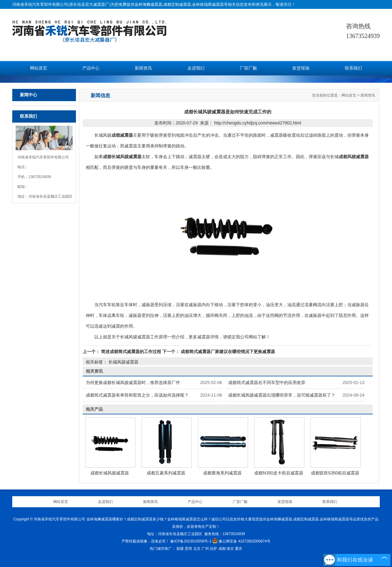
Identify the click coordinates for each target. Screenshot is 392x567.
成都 (222, 549)
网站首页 (39, 68)
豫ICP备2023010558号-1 (191, 541)
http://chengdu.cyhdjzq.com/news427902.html (258, 123)
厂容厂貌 (248, 68)
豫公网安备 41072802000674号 (241, 541)
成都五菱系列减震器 (166, 473)
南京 (230, 549)
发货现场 (301, 68)
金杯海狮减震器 (148, 4)
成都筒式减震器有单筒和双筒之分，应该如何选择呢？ (137, 395)
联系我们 (353, 68)
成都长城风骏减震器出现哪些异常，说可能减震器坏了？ (282, 395)
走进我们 (196, 68)
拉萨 (213, 549)
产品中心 (91, 68)
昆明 (188, 549)
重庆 (239, 549)
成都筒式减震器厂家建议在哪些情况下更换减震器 (227, 352)
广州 (205, 549)
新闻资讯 (143, 68)
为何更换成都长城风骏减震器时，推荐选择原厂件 (133, 382)
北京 (197, 549)
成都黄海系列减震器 (222, 473)
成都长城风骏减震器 (110, 473)
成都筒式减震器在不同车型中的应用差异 (267, 382)
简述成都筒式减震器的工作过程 (131, 352)
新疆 (180, 549)
